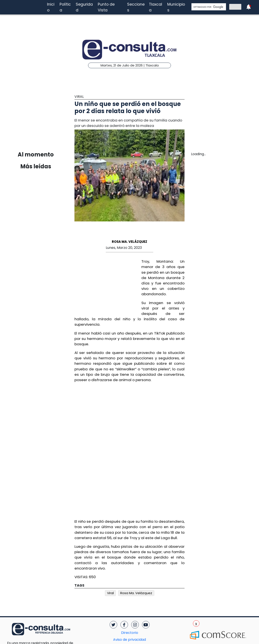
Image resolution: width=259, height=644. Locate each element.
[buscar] (208, 7)
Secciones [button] (136, 7)
